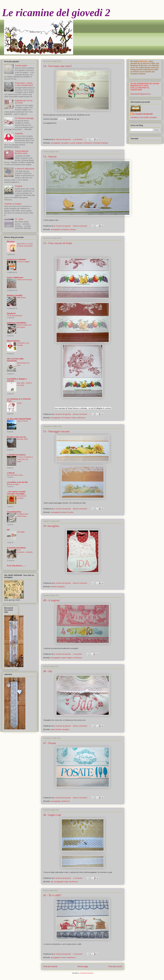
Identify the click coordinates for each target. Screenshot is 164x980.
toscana (70, 512)
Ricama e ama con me (16, 437)
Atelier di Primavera (24, 280)
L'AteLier (11, 473)
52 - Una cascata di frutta (58, 243)
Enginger (79, 143)
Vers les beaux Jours (15, 475)
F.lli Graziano (66, 418)
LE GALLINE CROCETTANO (19, 419)
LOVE (19, 403)
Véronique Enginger (101, 143)
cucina (73, 143)
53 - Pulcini (50, 157)
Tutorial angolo (21, 66)
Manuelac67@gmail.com (140, 94)
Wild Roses (21, 298)
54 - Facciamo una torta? (57, 66)
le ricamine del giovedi (143, 114)
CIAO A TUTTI (22, 421)
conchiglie (21, 532)
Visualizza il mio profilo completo (144, 117)
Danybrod (11, 313)
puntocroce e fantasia (16, 259)
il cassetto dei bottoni (16, 548)
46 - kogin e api (52, 815)
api (52, 882)
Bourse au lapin (13, 484)
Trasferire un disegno (13, 204)
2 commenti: (78, 654)
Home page (83, 966)
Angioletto (19, 133)
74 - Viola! (19, 219)
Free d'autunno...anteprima (25, 552)
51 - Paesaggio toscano (56, 431)
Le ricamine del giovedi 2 (56, 13)
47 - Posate (50, 743)
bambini (54, 587)
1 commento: (78, 139)
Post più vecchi (115, 966)
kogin (66, 882)
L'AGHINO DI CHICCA (16, 455)
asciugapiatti (55, 143)
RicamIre (11, 242)
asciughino (65, 143)
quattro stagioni (67, 658)
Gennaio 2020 (22, 439)
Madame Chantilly (15, 295)
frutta (74, 418)
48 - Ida (48, 671)
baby (53, 729)
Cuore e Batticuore (15, 277)
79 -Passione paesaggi (24, 118)
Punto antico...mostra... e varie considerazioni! (24, 84)
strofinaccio (88, 143)
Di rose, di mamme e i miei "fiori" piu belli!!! (25, 459)
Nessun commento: (80, 226)
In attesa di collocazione (25, 169)
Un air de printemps (14, 316)
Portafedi (19, 186)
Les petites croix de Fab (17, 482)
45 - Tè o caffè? (52, 895)
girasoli (64, 512)
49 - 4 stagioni (51, 600)
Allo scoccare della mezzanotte (15, 360)
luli (8, 530)
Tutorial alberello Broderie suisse (22, 152)
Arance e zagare (23, 262)
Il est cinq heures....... (16, 566)
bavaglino (61, 587)
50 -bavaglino (51, 526)
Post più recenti (50, 966)
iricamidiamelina (14, 512)
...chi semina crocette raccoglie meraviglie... (16, 493)
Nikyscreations (13, 341)
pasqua (73, 229)
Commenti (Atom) (86, 973)
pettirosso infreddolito (17, 323)
